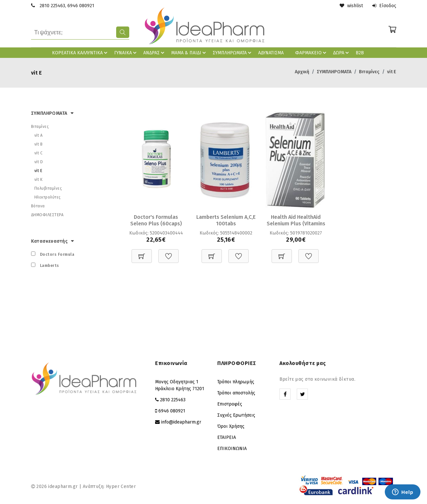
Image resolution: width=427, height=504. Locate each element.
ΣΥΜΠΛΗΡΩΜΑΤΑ (233, 53)
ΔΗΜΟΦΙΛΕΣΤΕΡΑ (47, 215)
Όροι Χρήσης (231, 426)
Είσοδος (384, 6)
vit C (39, 153)
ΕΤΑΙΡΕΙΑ (227, 437)
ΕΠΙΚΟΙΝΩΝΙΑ (232, 449)
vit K (39, 180)
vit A (39, 135)
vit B (39, 144)
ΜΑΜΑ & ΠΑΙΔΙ (189, 53)
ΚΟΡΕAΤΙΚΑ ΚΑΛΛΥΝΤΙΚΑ (81, 53)
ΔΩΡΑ (342, 53)
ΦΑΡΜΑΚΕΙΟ (312, 53)
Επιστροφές (230, 404)
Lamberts (50, 266)
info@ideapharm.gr (181, 422)
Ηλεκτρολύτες (48, 197)
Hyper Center (121, 487)
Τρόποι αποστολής (236, 393)
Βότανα (38, 206)
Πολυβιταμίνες (48, 188)
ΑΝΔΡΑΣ (155, 53)
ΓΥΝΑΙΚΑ (126, 53)
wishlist (351, 6)
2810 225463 (52, 6)
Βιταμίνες (369, 72)
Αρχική (302, 72)
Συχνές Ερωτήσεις (236, 415)
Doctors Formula (57, 254)
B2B (360, 53)
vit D (39, 162)
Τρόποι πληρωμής (236, 382)
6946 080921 (81, 6)
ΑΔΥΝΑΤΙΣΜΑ (271, 53)
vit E (392, 72)
